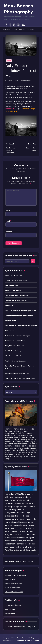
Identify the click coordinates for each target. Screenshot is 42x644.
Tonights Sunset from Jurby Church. (19, 316)
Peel (9, 61)
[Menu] (23, 25)
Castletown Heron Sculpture (16, 295)
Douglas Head (10, 321)
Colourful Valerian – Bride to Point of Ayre (20, 367)
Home (5, 29)
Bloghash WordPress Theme (28, 640)
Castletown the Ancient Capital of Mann (21, 326)
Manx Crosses (10, 580)
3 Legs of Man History (13, 588)
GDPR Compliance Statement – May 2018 (20, 627)
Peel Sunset (9, 331)
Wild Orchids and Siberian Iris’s (17, 373)
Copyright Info (10, 609)
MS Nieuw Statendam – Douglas (17, 336)
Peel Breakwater (11, 285)
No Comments (26, 80)
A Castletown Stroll (13, 356)
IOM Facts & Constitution (14, 592)
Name (8, 210)
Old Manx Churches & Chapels (16, 575)
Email (8, 221)
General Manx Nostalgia (13, 584)
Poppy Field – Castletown (15, 341)
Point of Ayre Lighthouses (15, 361)
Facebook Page (11, 109)
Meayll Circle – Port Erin (14, 346)
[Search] (33, 261)
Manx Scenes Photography (18, 9)
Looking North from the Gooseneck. (19, 300)
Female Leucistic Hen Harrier (16, 280)
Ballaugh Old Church (13, 290)
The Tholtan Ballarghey (14, 351)
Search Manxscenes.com (18, 256)
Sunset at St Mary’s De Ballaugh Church (20, 311)
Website (9, 232)
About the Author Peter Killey (19, 562)
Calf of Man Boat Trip (13, 275)
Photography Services (13, 605)
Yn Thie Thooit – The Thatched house (20, 378)
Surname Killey (10, 613)
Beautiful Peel (10, 305)
